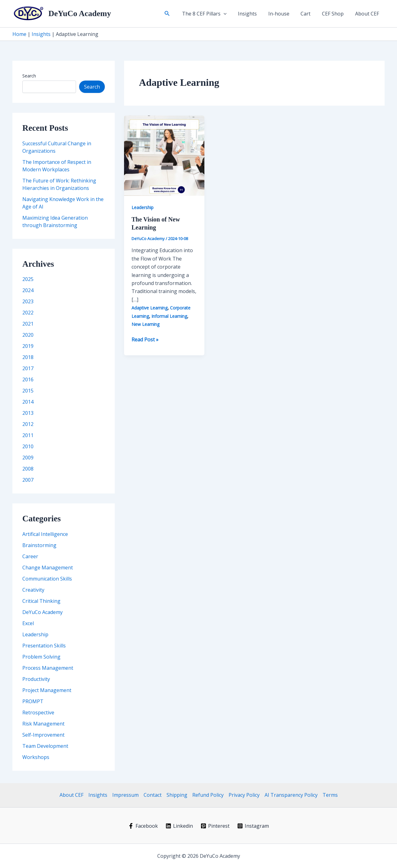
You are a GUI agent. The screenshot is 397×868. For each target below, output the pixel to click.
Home (19, 34)
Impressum (125, 795)
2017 (28, 368)
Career (30, 556)
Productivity (36, 679)
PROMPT (33, 701)
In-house (284, 14)
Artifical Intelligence (45, 534)
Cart (309, 14)
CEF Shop (335, 14)
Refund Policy (208, 795)
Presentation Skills (44, 646)
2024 (28, 290)
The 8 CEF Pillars (212, 14)
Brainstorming (39, 545)
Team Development (45, 746)
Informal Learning (169, 316)
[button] (176, 14)
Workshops (36, 757)
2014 (28, 402)
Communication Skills (47, 579)
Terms (330, 795)
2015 (28, 391)
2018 (28, 357)
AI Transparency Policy (291, 795)
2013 (28, 413)
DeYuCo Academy (80, 13)
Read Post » (145, 340)
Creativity (33, 590)
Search (29, 76)
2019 (28, 346)
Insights (254, 14)
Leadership (35, 634)
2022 (28, 313)
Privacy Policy (244, 795)
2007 (28, 480)
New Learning (145, 324)
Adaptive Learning (149, 308)
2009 (28, 458)
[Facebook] (143, 826)
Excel (28, 623)
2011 (28, 435)
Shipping (177, 795)
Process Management (48, 668)
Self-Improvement (43, 735)
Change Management (48, 568)
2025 (28, 279)
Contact (153, 795)
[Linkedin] (179, 826)
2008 (28, 469)
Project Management (47, 690)
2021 (28, 324)
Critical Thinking (41, 601)
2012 (28, 424)
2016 (28, 379)
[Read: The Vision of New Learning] (164, 155)
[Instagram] (253, 826)
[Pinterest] (215, 826)
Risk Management (43, 724)
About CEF (368, 14)
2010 (28, 446)
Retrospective (38, 712)
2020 (28, 335)
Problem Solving (41, 657)
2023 (28, 301)
